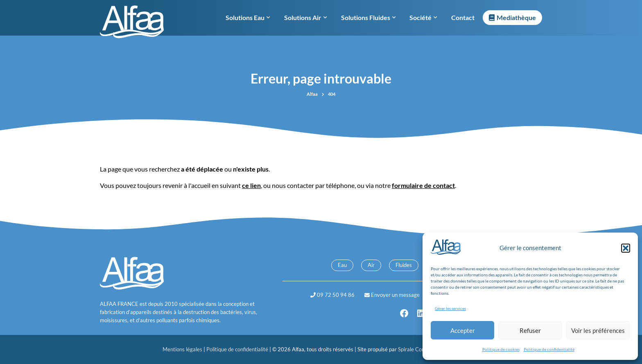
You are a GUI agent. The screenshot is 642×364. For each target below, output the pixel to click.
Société (423, 17)
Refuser (530, 330)
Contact (463, 17)
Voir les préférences (598, 330)
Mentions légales (183, 349)
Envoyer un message (392, 295)
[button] (626, 248)
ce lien (251, 185)
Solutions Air (305, 17)
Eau (342, 265)
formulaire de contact (423, 185)
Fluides (404, 265)
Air (371, 265)
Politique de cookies (501, 349)
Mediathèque (516, 17)
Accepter (463, 330)
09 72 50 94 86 (332, 295)
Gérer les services (450, 308)
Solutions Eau (248, 17)
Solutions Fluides (368, 17)
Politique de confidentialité (549, 349)
